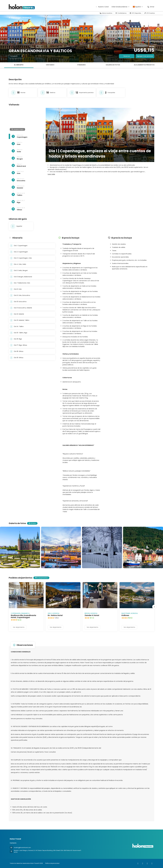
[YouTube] (147, 863)
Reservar (127, 56)
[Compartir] (17, 56)
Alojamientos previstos (144, 65)
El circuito (19, 65)
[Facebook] (138, 863)
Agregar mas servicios (145, 56)
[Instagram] (143, 863)
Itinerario (81, 65)
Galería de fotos (113, 65)
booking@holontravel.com (22, 848)
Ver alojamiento (19, 627)
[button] (51, 174)
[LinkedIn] (152, 863)
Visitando (50, 65)
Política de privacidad (52, 863)
